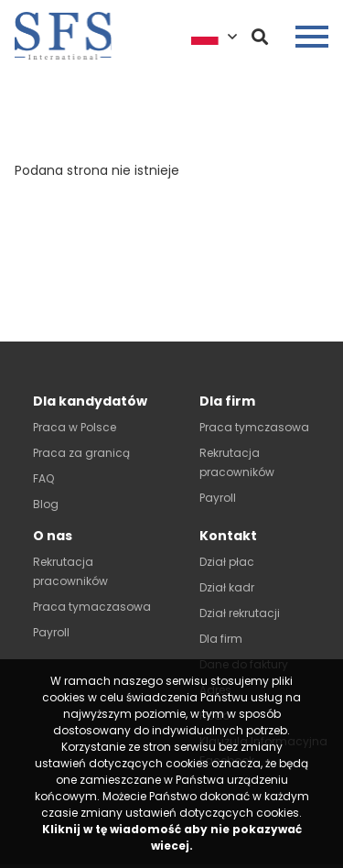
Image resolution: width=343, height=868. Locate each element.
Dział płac (227, 562)
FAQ (43, 478)
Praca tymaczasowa (92, 607)
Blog (46, 504)
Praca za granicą (81, 453)
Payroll (218, 498)
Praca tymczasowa (254, 427)
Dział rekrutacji (240, 613)
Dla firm (221, 639)
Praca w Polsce (75, 427)
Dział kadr (227, 587)
